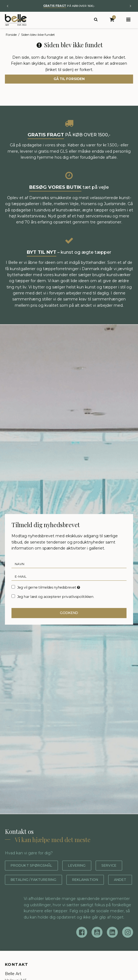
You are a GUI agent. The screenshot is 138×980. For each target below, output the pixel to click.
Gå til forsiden (69, 79)
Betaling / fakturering (71, 880)
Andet (64, 894)
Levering (85, 865)
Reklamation (26, 894)
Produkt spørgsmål (35, 865)
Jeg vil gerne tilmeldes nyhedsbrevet (49, 587)
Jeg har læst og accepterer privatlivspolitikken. (56, 597)
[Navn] (69, 563)
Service (19, 880)
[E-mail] (69, 576)
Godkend (69, 613)
